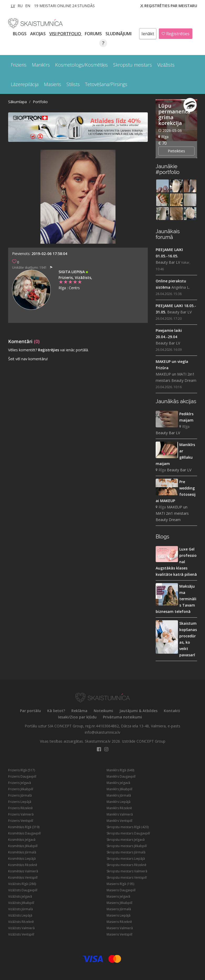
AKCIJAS (38, 34)
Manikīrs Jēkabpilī (119, 789)
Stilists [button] (73, 84)
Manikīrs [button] (41, 65)
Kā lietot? (56, 711)
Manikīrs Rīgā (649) (120, 770)
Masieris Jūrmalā (119, 909)
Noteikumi (103, 711)
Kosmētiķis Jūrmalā (22, 852)
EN (28, 6)
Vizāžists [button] (166, 65)
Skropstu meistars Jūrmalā (126, 852)
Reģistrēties (176, 34)
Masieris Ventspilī (119, 934)
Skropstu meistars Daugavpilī (128, 833)
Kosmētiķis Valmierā (23, 871)
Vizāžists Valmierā (21, 928)
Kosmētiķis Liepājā (22, 859)
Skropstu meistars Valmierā (127, 871)
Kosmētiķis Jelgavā (22, 840)
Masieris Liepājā (119, 915)
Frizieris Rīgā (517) (22, 770)
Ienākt (148, 34)
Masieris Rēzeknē (119, 922)
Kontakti (172, 711)
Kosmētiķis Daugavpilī (24, 833)
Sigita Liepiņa (72, 272)
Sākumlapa (17, 102)
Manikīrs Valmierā (120, 814)
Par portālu (30, 711)
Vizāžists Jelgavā (20, 896)
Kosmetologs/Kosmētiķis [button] (82, 65)
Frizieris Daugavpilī (22, 776)
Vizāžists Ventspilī (21, 934)
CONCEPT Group (151, 741)
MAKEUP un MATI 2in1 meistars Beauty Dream (176, 377)
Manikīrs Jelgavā (118, 783)
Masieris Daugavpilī (121, 890)
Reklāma (79, 711)
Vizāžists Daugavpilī (23, 890)
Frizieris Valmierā (21, 814)
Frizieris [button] (19, 65)
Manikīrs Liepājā (119, 802)
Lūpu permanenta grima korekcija (174, 114)
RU (20, 6)
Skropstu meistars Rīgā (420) (128, 827)
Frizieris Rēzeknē (20, 808)
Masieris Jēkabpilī (119, 903)
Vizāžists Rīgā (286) (22, 884)
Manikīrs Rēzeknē (119, 808)
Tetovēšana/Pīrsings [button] (106, 84)
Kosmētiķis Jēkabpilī (23, 846)
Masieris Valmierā (120, 928)
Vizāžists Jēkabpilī (21, 903)
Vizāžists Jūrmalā (20, 909)
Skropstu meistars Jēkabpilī (127, 846)
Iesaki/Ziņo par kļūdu (77, 717)
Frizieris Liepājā (20, 802)
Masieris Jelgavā (118, 896)
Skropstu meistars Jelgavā (126, 840)
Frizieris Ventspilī (21, 821)
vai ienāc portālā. (74, 350)
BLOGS (20, 34)
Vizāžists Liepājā (20, 915)
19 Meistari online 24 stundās (64, 6)
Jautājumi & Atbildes (138, 711)
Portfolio (40, 102)
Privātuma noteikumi (122, 717)
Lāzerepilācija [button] (25, 84)
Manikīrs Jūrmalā (119, 795)
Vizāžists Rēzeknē (21, 922)
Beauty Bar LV (168, 262)
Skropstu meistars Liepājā (126, 859)
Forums (94, 34)
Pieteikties (176, 151)
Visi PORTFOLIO (66, 34)
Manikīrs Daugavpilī (121, 776)
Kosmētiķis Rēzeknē (23, 865)
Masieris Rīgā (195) (120, 884)
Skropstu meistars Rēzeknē (127, 865)
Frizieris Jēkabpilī (21, 789)
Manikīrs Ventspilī (119, 821)
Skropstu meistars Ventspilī (127, 877)
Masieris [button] (52, 84)
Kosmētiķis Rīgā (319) (24, 827)
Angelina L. (181, 287)
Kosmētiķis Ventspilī (23, 877)
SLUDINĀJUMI (119, 34)
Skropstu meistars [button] (133, 65)
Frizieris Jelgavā (20, 783)
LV (13, 6)
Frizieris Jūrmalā (20, 795)
